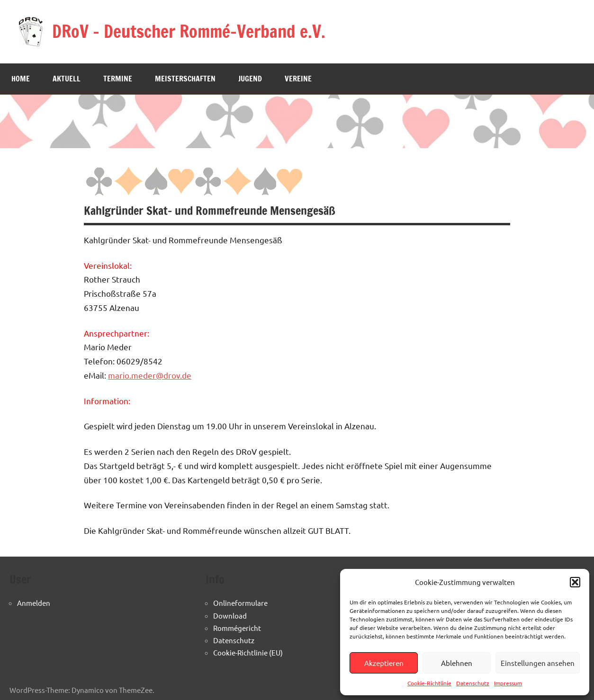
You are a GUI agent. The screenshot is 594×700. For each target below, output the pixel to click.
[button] (575, 582)
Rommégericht (237, 628)
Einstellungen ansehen (538, 663)
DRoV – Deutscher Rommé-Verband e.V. (190, 31)
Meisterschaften (185, 79)
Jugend (250, 79)
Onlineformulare (240, 603)
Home (21, 79)
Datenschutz (473, 683)
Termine (118, 79)
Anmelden (34, 603)
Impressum (508, 683)
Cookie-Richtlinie (429, 683)
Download (230, 616)
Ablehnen (457, 663)
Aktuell (67, 79)
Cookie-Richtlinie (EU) (248, 652)
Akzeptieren (384, 663)
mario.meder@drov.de (150, 375)
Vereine (298, 79)
